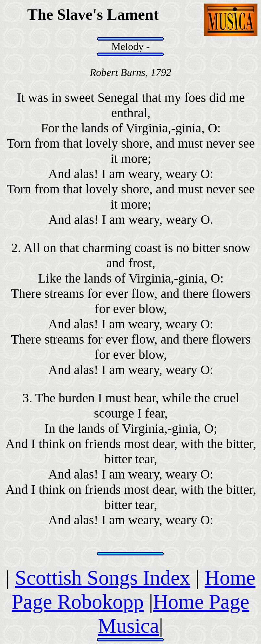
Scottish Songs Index (102, 578)
